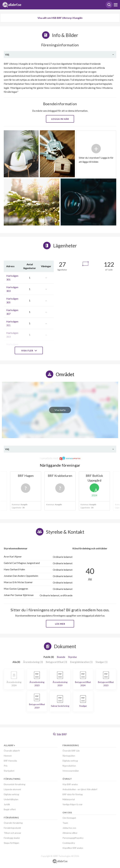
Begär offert (10, 809)
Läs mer (60, 624)
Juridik (7, 804)
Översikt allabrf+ (12, 751)
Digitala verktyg (11, 794)
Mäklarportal (69, 799)
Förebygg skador (12, 838)
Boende (61, 657)
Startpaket (9, 771)
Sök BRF (60, 734)
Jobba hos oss (69, 828)
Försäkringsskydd (12, 828)
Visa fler (29, 351)
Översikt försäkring (13, 823)
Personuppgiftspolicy (73, 838)
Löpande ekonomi (12, 789)
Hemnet (8, 756)
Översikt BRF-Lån (71, 751)
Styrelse (72, 657)
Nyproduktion (69, 766)
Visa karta (60, 410)
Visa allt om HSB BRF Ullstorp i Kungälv (60, 18)
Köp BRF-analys (70, 784)
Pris (6, 766)
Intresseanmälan (71, 771)
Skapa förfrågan (11, 843)
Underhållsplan (11, 799)
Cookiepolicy (69, 843)
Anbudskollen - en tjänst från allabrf (80, 789)
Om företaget (69, 818)
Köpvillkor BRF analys (73, 848)
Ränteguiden (69, 756)
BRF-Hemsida (10, 761)
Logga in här (60, 119)
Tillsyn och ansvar (12, 833)
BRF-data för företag (73, 794)
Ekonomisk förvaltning (15, 784)
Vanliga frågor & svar (72, 804)
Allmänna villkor (70, 833)
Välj (7, 54)
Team (65, 823)
